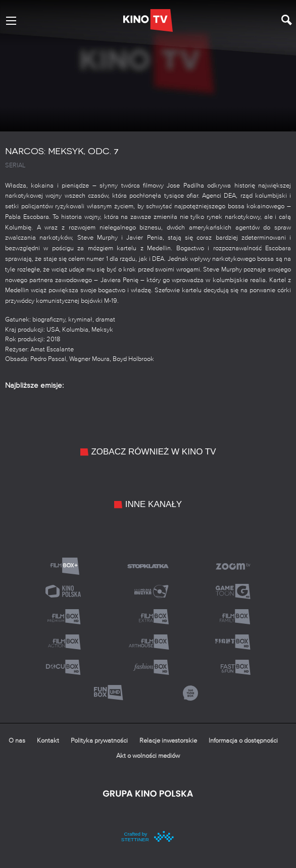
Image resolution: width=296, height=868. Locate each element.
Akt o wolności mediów (148, 756)
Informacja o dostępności (243, 741)
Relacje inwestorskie (168, 741)
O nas (17, 741)
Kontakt (48, 741)
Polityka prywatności (99, 741)
